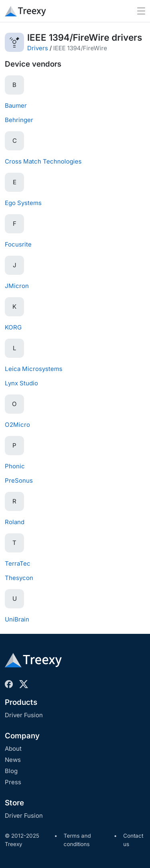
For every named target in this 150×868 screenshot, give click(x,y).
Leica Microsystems (34, 369)
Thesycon (19, 578)
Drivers (38, 48)
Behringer (19, 120)
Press (13, 782)
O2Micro (17, 425)
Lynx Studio (21, 383)
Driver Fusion (24, 715)
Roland (15, 522)
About (13, 749)
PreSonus (19, 480)
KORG (13, 327)
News (13, 760)
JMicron (17, 286)
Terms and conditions (77, 840)
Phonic (15, 466)
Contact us (133, 840)
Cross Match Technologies (43, 161)
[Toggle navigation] (141, 11)
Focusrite (18, 244)
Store (14, 803)
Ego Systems (23, 203)
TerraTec (18, 563)
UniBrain (17, 619)
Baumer (16, 106)
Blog (11, 771)
